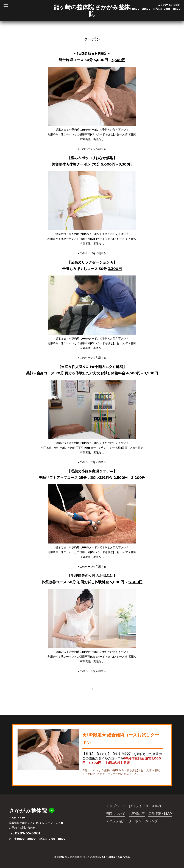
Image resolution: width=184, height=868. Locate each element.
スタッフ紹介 (116, 821)
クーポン (135, 821)
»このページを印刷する (92, 149)
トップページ (116, 806)
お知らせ (135, 806)
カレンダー (153, 821)
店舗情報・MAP (160, 814)
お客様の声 (137, 814)
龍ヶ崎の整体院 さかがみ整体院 (92, 10)
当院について (116, 814)
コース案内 (153, 806)
